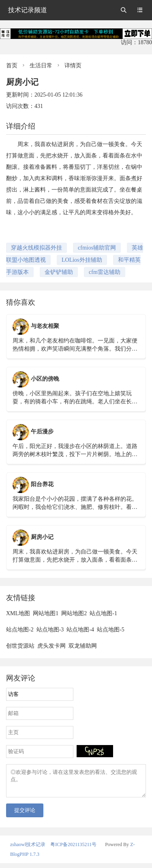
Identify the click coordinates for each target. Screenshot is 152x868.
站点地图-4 (80, 630)
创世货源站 (20, 646)
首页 (12, 66)
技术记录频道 (28, 10)
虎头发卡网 (51, 646)
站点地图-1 (103, 613)
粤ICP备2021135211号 (73, 849)
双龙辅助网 (83, 646)
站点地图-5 (111, 630)
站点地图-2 (20, 630)
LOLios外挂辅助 (82, 260)
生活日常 (41, 66)
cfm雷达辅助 (105, 272)
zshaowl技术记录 (28, 849)
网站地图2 (74, 613)
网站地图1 (46, 613)
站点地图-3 (50, 630)
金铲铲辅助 (59, 272)
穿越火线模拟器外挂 (36, 248)
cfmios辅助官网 (97, 248)
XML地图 (18, 613)
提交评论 (25, 815)
